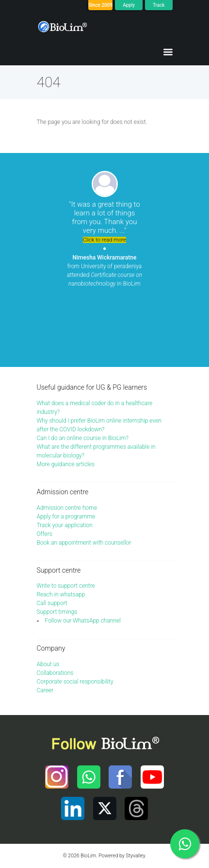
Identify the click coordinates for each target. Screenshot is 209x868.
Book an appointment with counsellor (84, 543)
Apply (129, 5)
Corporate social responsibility (75, 682)
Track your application (65, 525)
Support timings (57, 612)
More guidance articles (66, 464)
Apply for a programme (66, 517)
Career (45, 690)
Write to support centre (66, 586)
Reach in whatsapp (61, 594)
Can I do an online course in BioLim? (83, 438)
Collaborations (55, 673)
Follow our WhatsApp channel (83, 621)
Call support (52, 603)
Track (159, 5)
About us (48, 664)
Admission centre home (67, 508)
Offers (45, 534)
